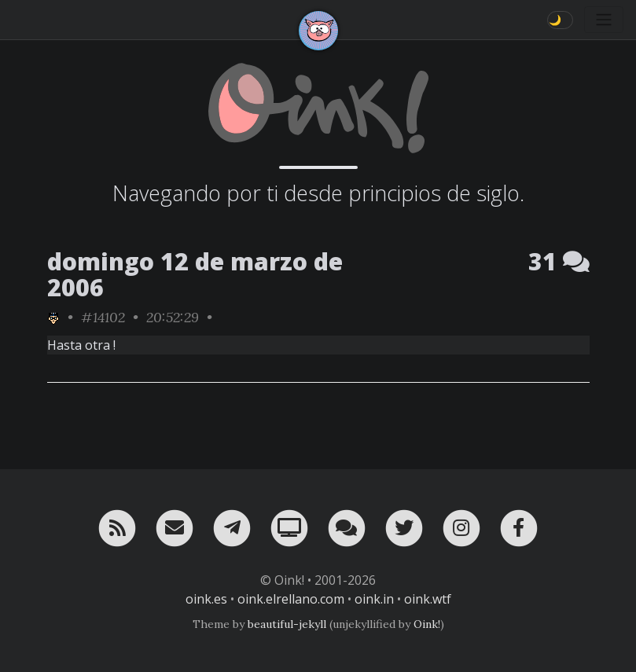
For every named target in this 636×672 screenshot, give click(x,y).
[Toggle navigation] (604, 20)
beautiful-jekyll (287, 624)
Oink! (427, 624)
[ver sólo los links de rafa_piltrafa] (53, 317)
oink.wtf (428, 599)
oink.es (206, 599)
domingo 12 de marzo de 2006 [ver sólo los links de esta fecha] (195, 274)
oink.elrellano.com (291, 599)
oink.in (374, 599)
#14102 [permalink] (103, 317)
